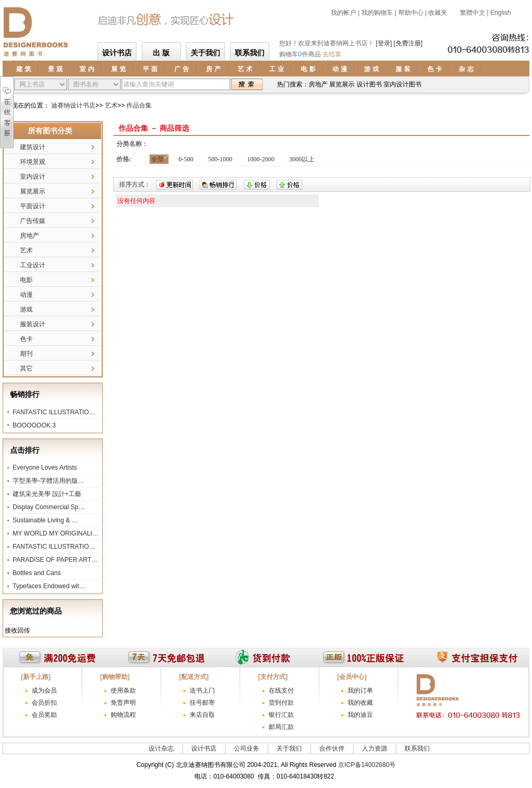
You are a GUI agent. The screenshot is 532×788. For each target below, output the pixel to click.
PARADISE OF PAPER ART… (55, 560)
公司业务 (247, 748)
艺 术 (245, 69)
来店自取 (202, 715)
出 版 (161, 53)
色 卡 (434, 69)
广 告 (181, 69)
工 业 (276, 69)
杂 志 (466, 69)
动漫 (26, 295)
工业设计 (33, 265)
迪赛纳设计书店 (73, 105)
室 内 (87, 69)
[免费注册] (408, 43)
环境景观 (33, 162)
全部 (157, 159)
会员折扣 (44, 703)
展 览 (118, 69)
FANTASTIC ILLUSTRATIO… (54, 412)
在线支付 (281, 690)
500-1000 (220, 159)
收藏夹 (438, 13)
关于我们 (205, 53)
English (501, 13)
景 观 (55, 69)
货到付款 (281, 703)
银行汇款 (281, 715)
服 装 (403, 69)
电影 (26, 280)
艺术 (111, 105)
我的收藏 (360, 703)
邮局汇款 (281, 727)
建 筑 (23, 69)
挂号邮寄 (202, 703)
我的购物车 (377, 13)
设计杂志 (161, 748)
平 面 (150, 69)
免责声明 (123, 703)
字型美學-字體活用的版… (48, 481)
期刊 (26, 354)
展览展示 (33, 191)
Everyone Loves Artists (45, 468)
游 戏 (371, 69)
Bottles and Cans (37, 573)
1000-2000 (261, 159)
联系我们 (250, 53)
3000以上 (302, 159)
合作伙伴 (332, 748)
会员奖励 (44, 715)
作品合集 (139, 105)
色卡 (26, 339)
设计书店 (117, 53)
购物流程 (123, 715)
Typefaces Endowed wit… (49, 586)
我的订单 (360, 690)
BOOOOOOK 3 (34, 425)
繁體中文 (472, 13)
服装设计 (33, 324)
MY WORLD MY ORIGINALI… (56, 533)
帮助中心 (411, 13)
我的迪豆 (360, 715)
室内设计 (33, 177)
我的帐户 (343, 13)
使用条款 (123, 690)
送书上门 (202, 690)
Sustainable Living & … (45, 520)
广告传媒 (33, 221)
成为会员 (44, 690)
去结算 (332, 54)
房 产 (213, 69)
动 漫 (339, 69)
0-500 (186, 159)
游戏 (26, 309)
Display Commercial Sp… (49, 507)
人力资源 (375, 748)
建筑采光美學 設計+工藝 (47, 494)
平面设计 (33, 206)
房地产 (29, 236)
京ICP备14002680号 (367, 765)
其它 (26, 368)
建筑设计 (33, 147)
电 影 (308, 69)
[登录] (384, 43)
